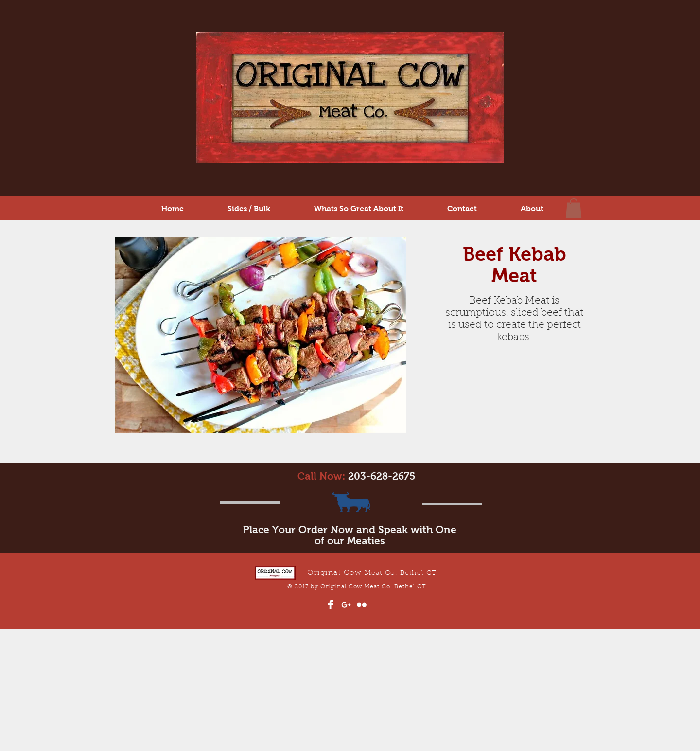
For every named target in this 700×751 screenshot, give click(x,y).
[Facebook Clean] (331, 605)
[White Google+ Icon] (346, 605)
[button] (574, 208)
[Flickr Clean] (362, 605)
